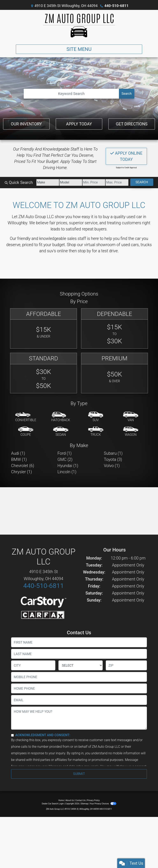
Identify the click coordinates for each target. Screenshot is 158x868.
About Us (70, 800)
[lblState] (81, 665)
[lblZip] (126, 665)
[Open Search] (71, 94)
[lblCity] (33, 665)
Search (127, 94)
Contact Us (80, 800)
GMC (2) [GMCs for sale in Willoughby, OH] (65, 459)
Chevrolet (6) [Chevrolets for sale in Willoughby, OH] (23, 466)
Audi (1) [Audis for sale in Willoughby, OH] (18, 453)
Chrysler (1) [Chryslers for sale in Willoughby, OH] (21, 472)
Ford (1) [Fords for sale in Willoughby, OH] (64, 453)
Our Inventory (26, 124)
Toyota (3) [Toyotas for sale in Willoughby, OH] (113, 459)
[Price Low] (94, 182)
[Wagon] (131, 432)
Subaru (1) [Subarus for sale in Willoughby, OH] (113, 453)
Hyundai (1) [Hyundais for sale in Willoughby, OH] (68, 466)
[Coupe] (26, 432)
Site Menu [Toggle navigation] (79, 49)
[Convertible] (26, 417)
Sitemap (84, 804)
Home (61, 800)
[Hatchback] (61, 417)
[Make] (48, 182)
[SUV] (96, 417)
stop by (84, 251)
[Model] (71, 182)
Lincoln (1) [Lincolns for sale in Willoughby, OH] (67, 472)
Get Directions (132, 124)
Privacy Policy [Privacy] (93, 800)
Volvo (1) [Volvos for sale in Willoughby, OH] (112, 466)
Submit (79, 774)
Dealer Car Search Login (53, 804)
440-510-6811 (116, 6)
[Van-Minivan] (131, 417)
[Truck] (96, 432)
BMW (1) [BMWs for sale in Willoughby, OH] (19, 459)
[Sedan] (61, 432)
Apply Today (79, 124)
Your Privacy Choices (103, 804)
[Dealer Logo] (79, 26)
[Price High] (117, 182)
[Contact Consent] (12, 735)
